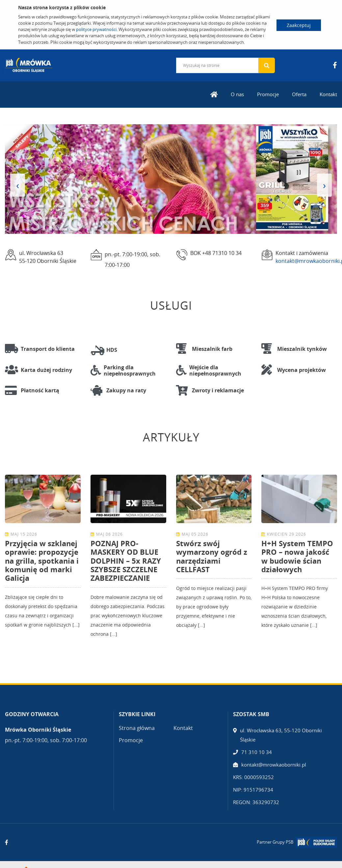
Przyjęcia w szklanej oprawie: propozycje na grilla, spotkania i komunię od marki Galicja (42, 561)
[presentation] (18, 185)
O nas (237, 94)
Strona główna (137, 728)
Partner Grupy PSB (275, 842)
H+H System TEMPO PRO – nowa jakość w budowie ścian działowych (297, 556)
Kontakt (328, 94)
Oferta (299, 94)
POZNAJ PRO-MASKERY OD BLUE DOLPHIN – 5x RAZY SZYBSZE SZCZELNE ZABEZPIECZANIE (126, 561)
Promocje (268, 94)
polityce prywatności (96, 29)
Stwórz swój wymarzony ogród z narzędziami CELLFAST (212, 556)
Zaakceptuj (299, 25)
